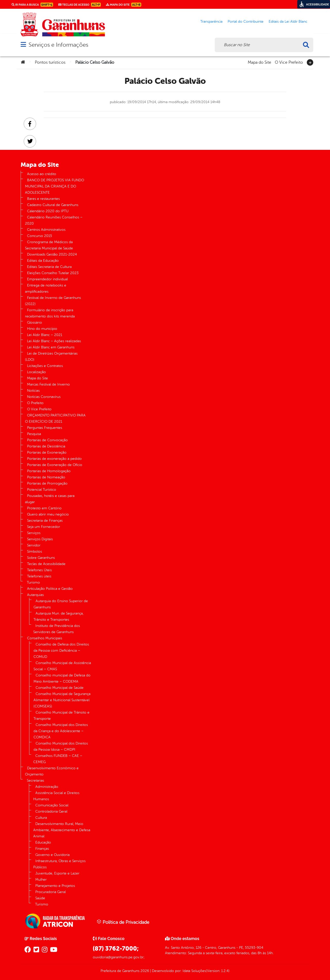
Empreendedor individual (47, 279)
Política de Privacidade (123, 922)
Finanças (42, 849)
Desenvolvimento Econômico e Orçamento (52, 771)
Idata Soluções (194, 971)
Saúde (40, 898)
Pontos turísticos (50, 62)
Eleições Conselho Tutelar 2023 (53, 273)
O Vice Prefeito (289, 62)
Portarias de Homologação (49, 471)
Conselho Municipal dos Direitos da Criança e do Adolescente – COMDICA (61, 731)
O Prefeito (35, 403)
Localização (36, 372)
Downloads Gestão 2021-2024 (52, 254)
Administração (47, 787)
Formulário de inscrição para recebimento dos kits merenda (50, 313)
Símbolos (35, 552)
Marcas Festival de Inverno (48, 384)
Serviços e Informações (58, 45)
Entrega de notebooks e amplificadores (46, 288)
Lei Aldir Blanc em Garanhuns (51, 347)
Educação (43, 842)
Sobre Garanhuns (41, 558)
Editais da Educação (43, 261)
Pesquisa (34, 434)
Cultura (41, 818)
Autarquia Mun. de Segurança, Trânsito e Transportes (59, 616)
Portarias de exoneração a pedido (54, 459)
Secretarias (35, 781)
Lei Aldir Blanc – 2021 (45, 335)
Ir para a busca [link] (32, 5)
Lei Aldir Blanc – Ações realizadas (54, 341)
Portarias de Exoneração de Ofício (55, 465)
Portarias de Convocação (47, 440)
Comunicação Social (52, 805)
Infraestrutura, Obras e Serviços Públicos (59, 864)
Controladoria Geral (51, 811)
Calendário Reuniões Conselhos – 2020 (54, 220)
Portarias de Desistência (46, 446)
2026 (144, 971)
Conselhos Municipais (45, 638)
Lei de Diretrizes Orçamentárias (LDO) (51, 357)
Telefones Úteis (39, 570)
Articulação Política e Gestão (50, 589)
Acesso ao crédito (42, 174)
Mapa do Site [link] (124, 5)
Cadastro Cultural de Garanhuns (53, 205)
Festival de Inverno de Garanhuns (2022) (53, 301)
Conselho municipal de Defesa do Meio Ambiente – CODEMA (62, 678)
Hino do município (42, 329)
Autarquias (35, 595)
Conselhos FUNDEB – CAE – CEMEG (58, 759)
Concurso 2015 (40, 236)
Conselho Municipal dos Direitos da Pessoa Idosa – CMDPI (61, 746)
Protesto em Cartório (44, 508)
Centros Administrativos (46, 230)
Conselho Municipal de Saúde (60, 688)
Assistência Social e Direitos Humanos (56, 796)
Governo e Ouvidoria (52, 855)
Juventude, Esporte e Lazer (57, 873)
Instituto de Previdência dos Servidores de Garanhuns (57, 629)
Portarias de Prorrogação (47, 483)
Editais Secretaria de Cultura (49, 267)
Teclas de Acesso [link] (80, 5)
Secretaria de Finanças (45, 521)
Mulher (41, 880)
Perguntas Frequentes (45, 428)
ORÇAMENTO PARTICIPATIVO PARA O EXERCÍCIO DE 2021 (55, 418)
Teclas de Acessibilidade (46, 564)
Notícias (33, 391)
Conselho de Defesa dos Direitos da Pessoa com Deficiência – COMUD (61, 651)
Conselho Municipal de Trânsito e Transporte (61, 716)
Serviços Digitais (40, 539)
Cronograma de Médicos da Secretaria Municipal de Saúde (49, 245)
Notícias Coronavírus (44, 397)
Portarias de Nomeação (46, 477)
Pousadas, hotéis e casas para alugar (50, 499)
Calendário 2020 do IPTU (48, 211)
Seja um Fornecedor (44, 527)
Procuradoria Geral (51, 892)
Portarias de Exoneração (47, 452)
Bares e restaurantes (43, 199)
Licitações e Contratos (45, 366)
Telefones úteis (39, 576)
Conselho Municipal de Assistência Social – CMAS (62, 666)
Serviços (34, 533)
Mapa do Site (259, 62)
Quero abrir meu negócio (48, 514)
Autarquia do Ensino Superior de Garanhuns (61, 604)
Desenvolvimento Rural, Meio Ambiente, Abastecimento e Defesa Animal (62, 830)
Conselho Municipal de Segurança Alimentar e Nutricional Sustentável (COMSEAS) (62, 700)
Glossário (35, 322)
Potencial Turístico (42, 490)
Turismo (33, 582)
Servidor (34, 545)
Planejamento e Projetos (55, 886)
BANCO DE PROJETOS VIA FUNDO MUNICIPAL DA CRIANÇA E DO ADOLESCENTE (55, 186)
